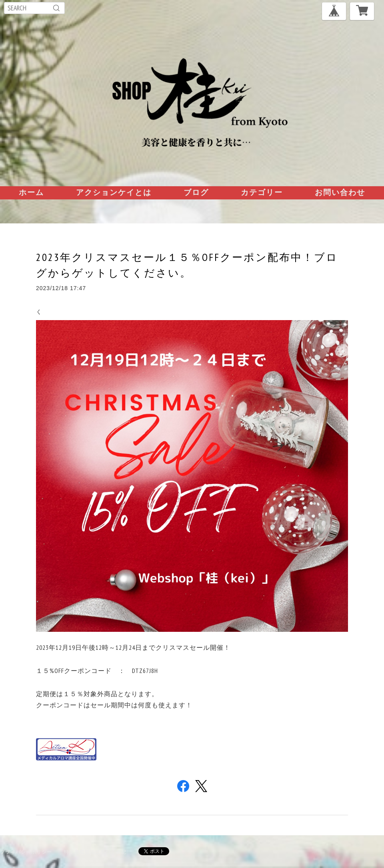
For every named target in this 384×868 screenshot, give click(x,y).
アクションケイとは (114, 192)
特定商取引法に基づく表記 (95, 852)
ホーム (31, 192)
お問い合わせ (340, 192)
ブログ (196, 192)
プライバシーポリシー (26, 852)
